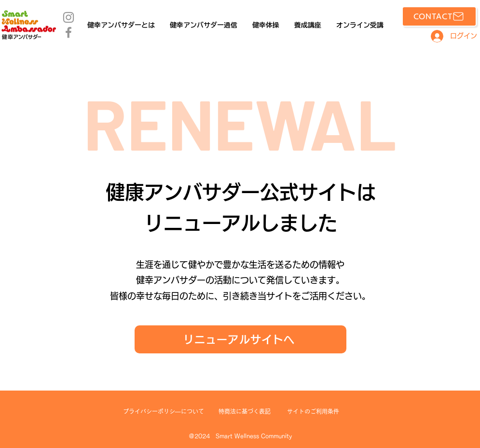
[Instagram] (69, 17)
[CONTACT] (439, 16)
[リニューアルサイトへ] (240, 339)
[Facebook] (69, 32)
